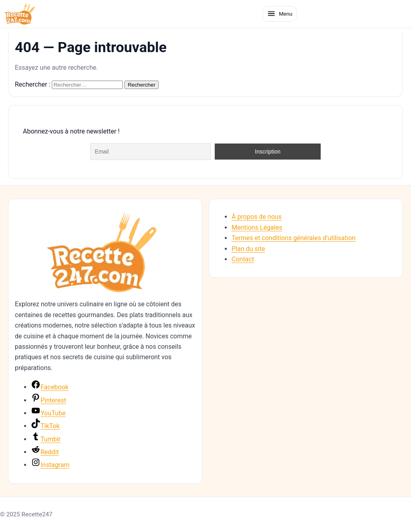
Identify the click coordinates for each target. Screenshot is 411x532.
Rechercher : (33, 84)
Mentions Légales (257, 228)
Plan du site (248, 249)
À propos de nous (257, 217)
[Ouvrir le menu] (280, 14)
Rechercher (141, 85)
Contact (243, 259)
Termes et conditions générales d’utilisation (294, 238)
